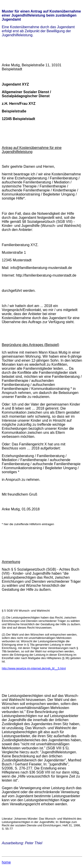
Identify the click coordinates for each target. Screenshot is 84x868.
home (6, 862)
